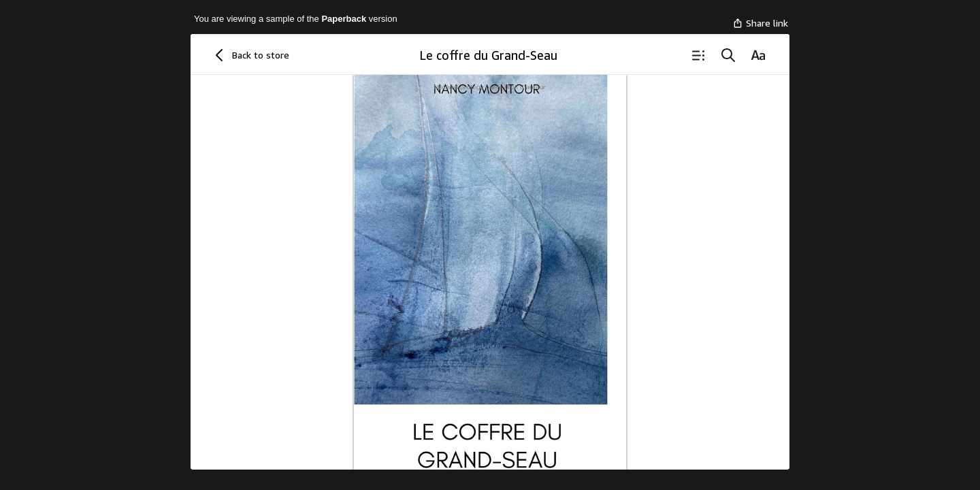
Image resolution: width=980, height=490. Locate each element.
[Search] (728, 55)
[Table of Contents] (698, 55)
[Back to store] (250, 55)
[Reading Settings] (758, 55)
